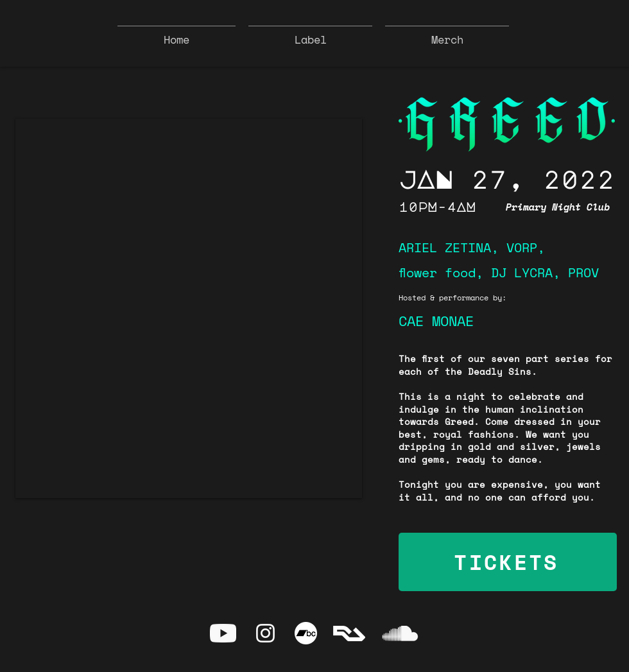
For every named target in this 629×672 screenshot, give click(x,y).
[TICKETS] (508, 562)
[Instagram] (265, 633)
